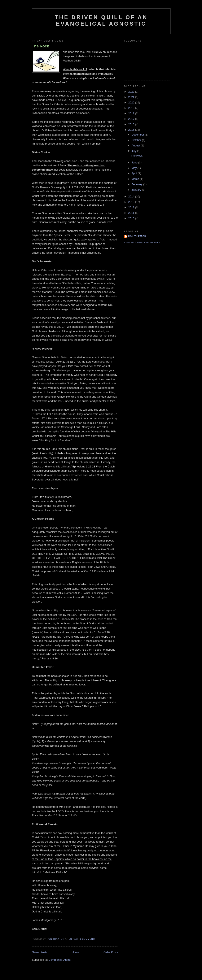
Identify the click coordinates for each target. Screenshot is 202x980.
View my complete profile (142, 243)
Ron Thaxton (137, 236)
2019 (132, 108)
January (137, 190)
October (137, 140)
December (138, 135)
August (136, 145)
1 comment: (88, 939)
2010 (132, 218)
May (135, 168)
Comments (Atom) (60, 960)
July (134, 151)
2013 (132, 202)
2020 (132, 102)
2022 (132, 92)
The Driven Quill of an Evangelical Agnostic (101, 20)
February (137, 184)
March (136, 179)
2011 (132, 213)
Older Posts (111, 952)
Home (76, 952)
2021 (132, 97)
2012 (132, 207)
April (135, 173)
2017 (132, 119)
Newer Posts (40, 952)
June (135, 162)
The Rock (40, 46)
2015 (132, 130)
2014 (132, 196)
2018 (132, 113)
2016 (132, 124)
